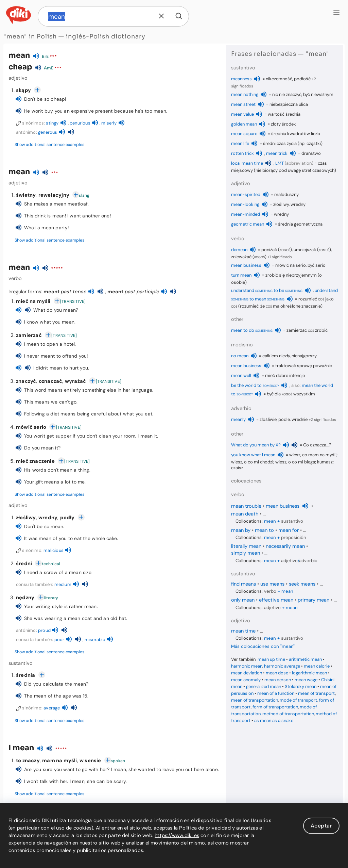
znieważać (241, 257)
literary (51, 598)
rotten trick (242, 153)
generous (48, 132)
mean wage (306, 680)
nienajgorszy (304, 356)
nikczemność (279, 79)
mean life (240, 143)
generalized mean (264, 686)
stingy (52, 123)
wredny (48, 518)
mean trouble (246, 506)
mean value (242, 114)
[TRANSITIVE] (73, 301)
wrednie (300, 419)
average (52, 708)
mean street (243, 104)
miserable (95, 640)
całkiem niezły (276, 356)
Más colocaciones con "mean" (263, 646)
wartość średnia (284, 114)
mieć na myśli (33, 301)
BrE (45, 56)
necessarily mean (285, 546)
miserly (109, 123)
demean (239, 250)
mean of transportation (255, 700)
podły (67, 518)
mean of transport (317, 693)
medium (63, 584)
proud (44, 630)
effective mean (276, 600)
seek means (302, 584)
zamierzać (29, 335)
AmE (49, 68)
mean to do (252, 330)
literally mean (246, 546)
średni (24, 563)
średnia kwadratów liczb (296, 134)
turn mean (241, 275)
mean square (244, 134)
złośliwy (26, 518)
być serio (317, 265)
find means (243, 584)
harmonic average (282, 666)
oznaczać (51, 381)
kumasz (325, 462)
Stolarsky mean (301, 686)
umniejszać (305, 250)
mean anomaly (246, 680)
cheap (20, 67)
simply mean (246, 553)
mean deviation (247, 673)
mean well (241, 375)
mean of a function (276, 693)
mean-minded (246, 214)
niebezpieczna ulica (289, 104)
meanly (238, 419)
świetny (26, 195)
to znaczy (28, 760)
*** (53, 57)
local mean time (247, 163)
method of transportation (288, 714)
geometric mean (248, 224)
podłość (302, 79)
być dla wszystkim (291, 394)
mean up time (271, 659)
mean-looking (245, 204)
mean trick (277, 153)
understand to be (267, 290)
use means (272, 584)
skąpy (23, 90)
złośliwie (268, 419)
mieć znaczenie (35, 461)
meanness (241, 79)
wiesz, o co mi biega (295, 462)
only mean (243, 600)
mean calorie (317, 666)
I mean (21, 748)
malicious (54, 550)
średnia (25, 675)
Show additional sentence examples (49, 145)
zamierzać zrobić (307, 330)
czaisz (237, 468)
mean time (243, 631)
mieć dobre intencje (285, 375)
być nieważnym (318, 94)
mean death (245, 514)
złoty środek (283, 124)
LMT (280, 163)
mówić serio (31, 427)
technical (51, 564)
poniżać (269, 250)
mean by (241, 530)
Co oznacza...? (317, 445)
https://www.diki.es (177, 835)
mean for (289, 530)
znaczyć (26, 381)
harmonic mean (247, 666)
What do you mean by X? (256, 445)
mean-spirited (246, 194)
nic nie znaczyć (287, 94)
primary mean (314, 600)
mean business (246, 265)
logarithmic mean (309, 673)
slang (84, 195)
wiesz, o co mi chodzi (252, 462)
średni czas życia (280, 143)
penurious (80, 123)
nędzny (25, 597)
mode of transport (299, 700)
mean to (264, 530)
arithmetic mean (305, 659)
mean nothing (245, 94)
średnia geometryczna (300, 224)
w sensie (90, 760)
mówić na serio (291, 265)
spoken (118, 761)
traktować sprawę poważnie (304, 366)
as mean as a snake (274, 720)
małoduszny (286, 194)
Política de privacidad (205, 828)
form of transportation (275, 707)
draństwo (311, 153)
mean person (278, 680)
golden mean (244, 124)
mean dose (277, 673)
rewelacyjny (54, 195)
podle (284, 419)
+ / (291, 561)
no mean (240, 356)
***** (57, 269)
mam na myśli (59, 760)
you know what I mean (253, 455)
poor (59, 640)
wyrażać (75, 381)
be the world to (255, 385)
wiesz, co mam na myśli (313, 455)
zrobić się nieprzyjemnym (291, 275)
